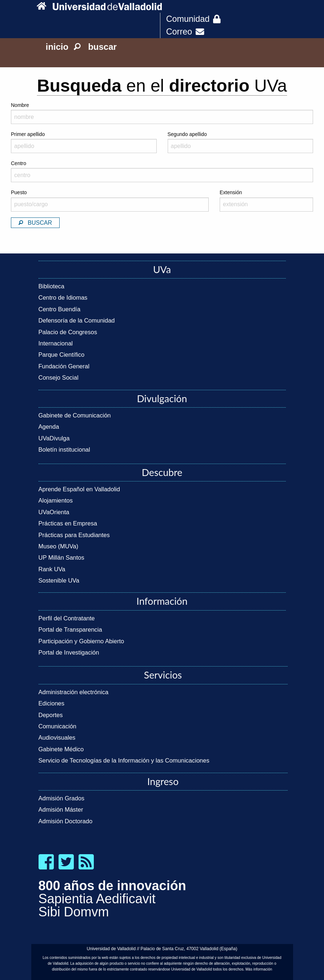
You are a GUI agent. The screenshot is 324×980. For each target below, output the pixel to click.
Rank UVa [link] (52, 569)
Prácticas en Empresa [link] (68, 523)
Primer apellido (84, 142)
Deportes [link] (51, 715)
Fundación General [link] (64, 366)
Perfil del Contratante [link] (67, 618)
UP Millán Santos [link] (61, 557)
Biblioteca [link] (52, 286)
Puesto (110, 200)
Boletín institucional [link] (64, 449)
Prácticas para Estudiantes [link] (74, 535)
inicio (57, 47)
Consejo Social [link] (59, 377)
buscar (95, 47)
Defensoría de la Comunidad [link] (77, 320)
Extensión (266, 200)
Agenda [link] (49, 427)
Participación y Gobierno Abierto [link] (81, 641)
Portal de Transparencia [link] (70, 629)
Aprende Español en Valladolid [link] (79, 489)
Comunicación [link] (58, 726)
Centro (162, 171)
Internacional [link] (56, 343)
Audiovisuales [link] (57, 737)
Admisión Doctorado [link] (66, 821)
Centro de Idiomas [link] (63, 297)
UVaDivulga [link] (54, 438)
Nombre (20, 105)
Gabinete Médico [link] (61, 749)
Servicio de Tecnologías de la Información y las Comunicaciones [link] (124, 760)
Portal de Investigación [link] (69, 652)
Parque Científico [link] (62, 355)
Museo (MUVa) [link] (59, 546)
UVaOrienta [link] (54, 512)
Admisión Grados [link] (62, 798)
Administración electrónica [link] (74, 692)
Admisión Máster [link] (61, 809)
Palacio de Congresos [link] (68, 332)
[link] (43, 6)
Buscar (35, 223)
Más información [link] (259, 969)
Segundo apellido (241, 142)
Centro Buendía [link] (60, 309)
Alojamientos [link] (56, 500)
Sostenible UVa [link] (59, 580)
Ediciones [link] (52, 703)
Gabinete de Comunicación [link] (75, 415)
